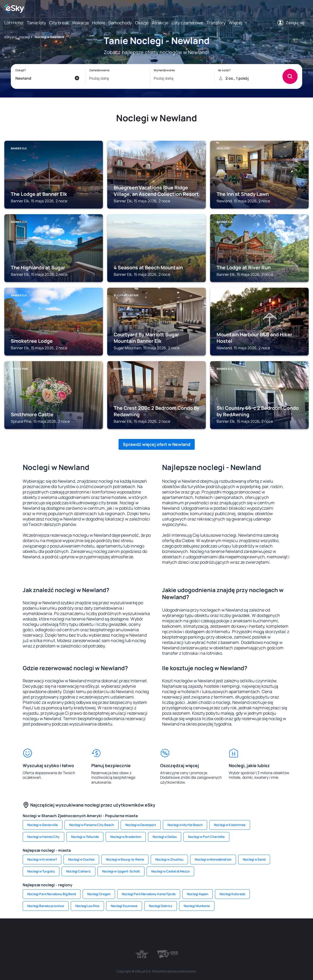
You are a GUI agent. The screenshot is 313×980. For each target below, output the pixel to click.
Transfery (216, 23)
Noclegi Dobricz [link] (161, 906)
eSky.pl (9, 37)
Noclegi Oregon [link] (99, 894)
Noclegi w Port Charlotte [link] (206, 837)
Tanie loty (36, 23)
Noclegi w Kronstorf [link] (42, 859)
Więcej (235, 23)
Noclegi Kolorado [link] (232, 894)
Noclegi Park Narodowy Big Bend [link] (52, 894)
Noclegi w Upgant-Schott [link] (121, 871)
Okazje (142, 23)
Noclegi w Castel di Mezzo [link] (170, 871)
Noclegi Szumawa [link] (124, 906)
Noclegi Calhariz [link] (78, 871)
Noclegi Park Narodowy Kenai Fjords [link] (149, 894)
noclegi (25, 37)
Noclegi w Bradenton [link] (126, 837)
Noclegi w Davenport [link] (141, 825)
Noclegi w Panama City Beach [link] (92, 825)
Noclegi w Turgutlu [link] (41, 871)
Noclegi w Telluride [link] (85, 837)
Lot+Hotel (14, 23)
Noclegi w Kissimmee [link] (230, 825)
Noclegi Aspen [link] (198, 894)
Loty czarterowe (187, 23)
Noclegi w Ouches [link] (81, 859)
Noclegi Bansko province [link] (46, 906)
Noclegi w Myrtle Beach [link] (185, 825)
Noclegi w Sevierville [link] (43, 825)
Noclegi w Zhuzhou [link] (169, 859)
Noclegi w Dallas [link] (165, 837)
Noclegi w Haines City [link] (43, 837)
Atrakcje (160, 23)
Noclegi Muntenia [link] (197, 906)
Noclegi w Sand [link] (254, 859)
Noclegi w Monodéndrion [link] (213, 859)
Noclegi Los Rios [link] (87, 906)
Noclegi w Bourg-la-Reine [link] (125, 859)
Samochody (120, 23)
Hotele (99, 23)
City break (59, 23)
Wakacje (80, 23)
